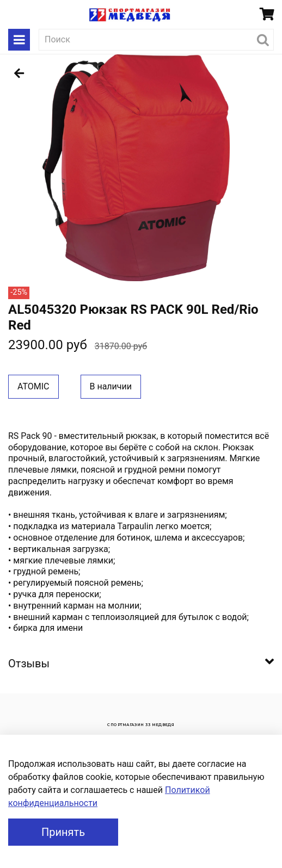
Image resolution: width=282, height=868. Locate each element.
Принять (63, 832)
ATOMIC (33, 386)
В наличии (111, 386)
